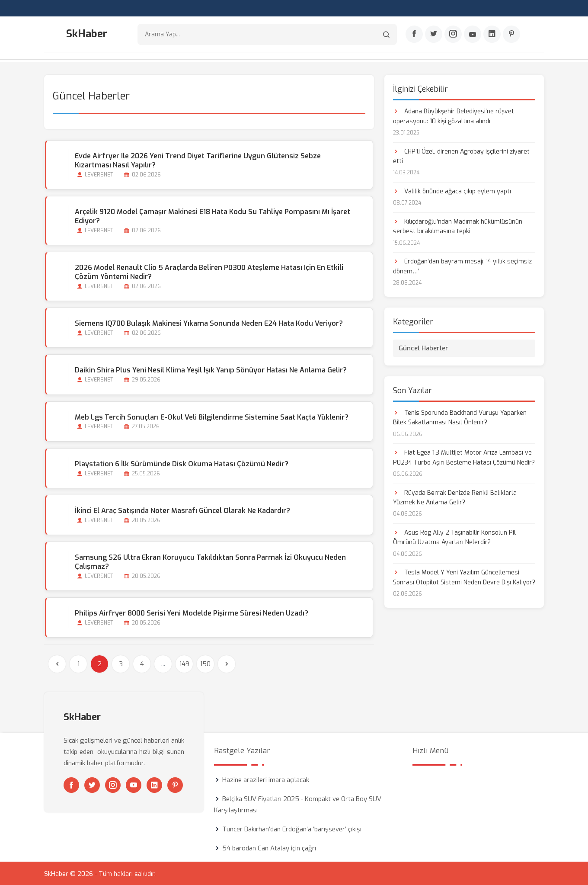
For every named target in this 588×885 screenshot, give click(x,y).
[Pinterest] (511, 35)
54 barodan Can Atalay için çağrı (269, 847)
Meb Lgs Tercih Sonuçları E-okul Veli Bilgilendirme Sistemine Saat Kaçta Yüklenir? (211, 416)
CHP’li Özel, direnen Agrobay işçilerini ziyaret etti (461, 155)
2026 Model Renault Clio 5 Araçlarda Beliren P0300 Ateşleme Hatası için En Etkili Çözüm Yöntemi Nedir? (208, 271)
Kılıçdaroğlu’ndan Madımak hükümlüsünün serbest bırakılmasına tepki (458, 226)
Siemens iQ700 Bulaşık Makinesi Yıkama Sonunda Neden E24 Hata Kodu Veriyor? (208, 322)
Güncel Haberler (423, 347)
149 (184, 663)
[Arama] (386, 35)
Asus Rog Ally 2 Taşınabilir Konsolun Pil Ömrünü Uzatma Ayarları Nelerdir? (454, 537)
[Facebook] (414, 35)
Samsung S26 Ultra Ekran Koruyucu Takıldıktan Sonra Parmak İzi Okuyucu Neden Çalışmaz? (209, 561)
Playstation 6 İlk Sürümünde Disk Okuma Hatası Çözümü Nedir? (181, 463)
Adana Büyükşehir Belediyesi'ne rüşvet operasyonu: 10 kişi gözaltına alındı (454, 115)
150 (205, 663)
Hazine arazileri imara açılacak (266, 779)
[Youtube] (473, 35)
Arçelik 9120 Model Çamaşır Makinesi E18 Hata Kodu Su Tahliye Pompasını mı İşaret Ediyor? (212, 215)
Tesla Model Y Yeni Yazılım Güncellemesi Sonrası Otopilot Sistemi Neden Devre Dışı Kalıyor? (464, 576)
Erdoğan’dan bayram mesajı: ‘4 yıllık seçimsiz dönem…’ (462, 265)
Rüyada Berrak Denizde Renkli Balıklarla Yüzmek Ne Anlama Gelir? (455, 496)
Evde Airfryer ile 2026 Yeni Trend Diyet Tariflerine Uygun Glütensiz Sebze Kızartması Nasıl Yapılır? (216, 160)
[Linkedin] (492, 35)
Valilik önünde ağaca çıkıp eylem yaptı (452, 191)
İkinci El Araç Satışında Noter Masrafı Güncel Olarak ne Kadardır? (182, 510)
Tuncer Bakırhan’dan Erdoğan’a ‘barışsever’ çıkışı (292, 828)
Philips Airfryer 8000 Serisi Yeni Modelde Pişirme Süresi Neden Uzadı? (191, 612)
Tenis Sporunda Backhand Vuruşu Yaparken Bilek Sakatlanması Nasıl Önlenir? (460, 416)
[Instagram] (453, 35)
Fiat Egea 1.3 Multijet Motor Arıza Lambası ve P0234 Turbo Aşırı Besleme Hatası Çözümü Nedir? (464, 457)
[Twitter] (434, 35)
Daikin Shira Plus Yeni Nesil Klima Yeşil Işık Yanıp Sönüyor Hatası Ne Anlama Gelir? (210, 369)
